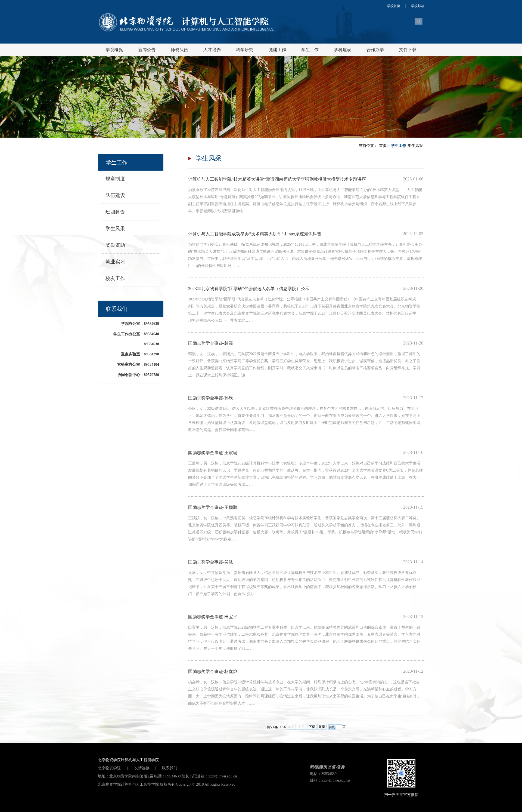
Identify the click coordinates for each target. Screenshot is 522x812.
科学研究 (245, 50)
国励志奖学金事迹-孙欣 (211, 398)
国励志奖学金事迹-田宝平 (213, 617)
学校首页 (394, 6)
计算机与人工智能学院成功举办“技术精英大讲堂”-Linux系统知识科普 (255, 234)
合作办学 (375, 50)
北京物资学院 (110, 768)
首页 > (384, 146)
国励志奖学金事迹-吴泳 (211, 562)
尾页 (322, 727)
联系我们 (170, 768)
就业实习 (115, 262)
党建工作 (277, 50)
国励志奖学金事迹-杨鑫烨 (213, 671)
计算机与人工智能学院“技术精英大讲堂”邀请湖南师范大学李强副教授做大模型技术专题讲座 (277, 179)
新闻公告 (147, 50)
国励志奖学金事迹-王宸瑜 (213, 453)
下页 (312, 727)
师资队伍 (179, 50)
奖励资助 (115, 245)
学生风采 (415, 146)
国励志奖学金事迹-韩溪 (211, 343)
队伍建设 (115, 195)
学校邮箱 (418, 6)
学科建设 (343, 50)
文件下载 (408, 50)
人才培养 (212, 50)
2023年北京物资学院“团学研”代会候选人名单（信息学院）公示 (249, 289)
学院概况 (114, 50)
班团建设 (115, 212)
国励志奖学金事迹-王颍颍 (213, 507)
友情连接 (142, 768)
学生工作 (310, 50)
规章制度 (115, 179)
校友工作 (115, 278)
